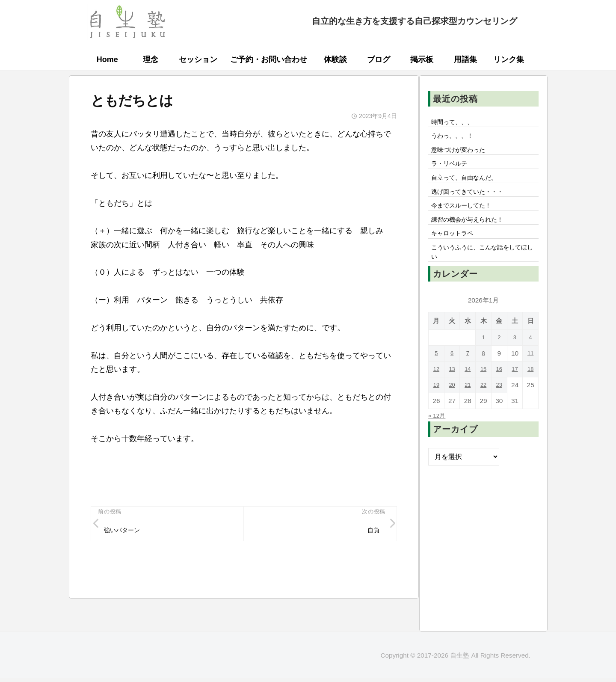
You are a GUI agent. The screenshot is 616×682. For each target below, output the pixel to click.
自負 (372, 532)
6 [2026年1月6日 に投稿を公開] (452, 373)
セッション (198, 59)
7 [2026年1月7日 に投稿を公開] (468, 373)
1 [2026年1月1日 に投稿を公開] (484, 357)
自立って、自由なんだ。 (469, 186)
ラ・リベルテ (452, 170)
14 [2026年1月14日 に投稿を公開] (468, 389)
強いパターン (126, 532)
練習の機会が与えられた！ (473, 233)
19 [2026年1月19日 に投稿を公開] (436, 405)
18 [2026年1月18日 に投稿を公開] (531, 389)
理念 (151, 59)
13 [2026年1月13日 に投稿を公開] (452, 389)
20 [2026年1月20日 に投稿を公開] (452, 405)
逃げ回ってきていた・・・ (473, 202)
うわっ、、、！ (456, 139)
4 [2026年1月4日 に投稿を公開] (531, 357)
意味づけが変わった (462, 154)
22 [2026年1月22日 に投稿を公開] (483, 405)
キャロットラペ (456, 249)
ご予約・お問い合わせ (269, 59)
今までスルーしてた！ (466, 217)
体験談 (335, 59)
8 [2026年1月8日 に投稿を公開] (484, 373)
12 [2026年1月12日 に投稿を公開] (436, 389)
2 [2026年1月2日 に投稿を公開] (499, 357)
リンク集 (509, 59)
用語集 (465, 59)
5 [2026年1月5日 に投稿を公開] (437, 373)
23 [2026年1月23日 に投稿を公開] (499, 405)
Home (107, 59)
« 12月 (438, 435)
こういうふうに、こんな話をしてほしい (483, 270)
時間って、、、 (456, 123)
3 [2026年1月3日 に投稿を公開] (515, 357)
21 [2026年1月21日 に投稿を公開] (468, 405)
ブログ (379, 59)
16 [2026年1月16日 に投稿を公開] (499, 389)
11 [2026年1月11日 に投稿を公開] (531, 373)
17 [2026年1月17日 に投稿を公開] (515, 389)
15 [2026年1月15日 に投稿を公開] (483, 389)
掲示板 (422, 59)
